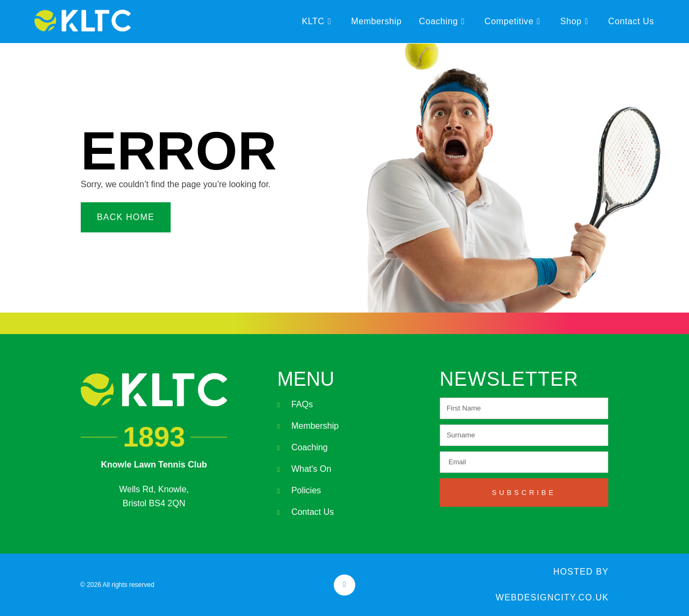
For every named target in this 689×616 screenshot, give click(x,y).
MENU (306, 379)
